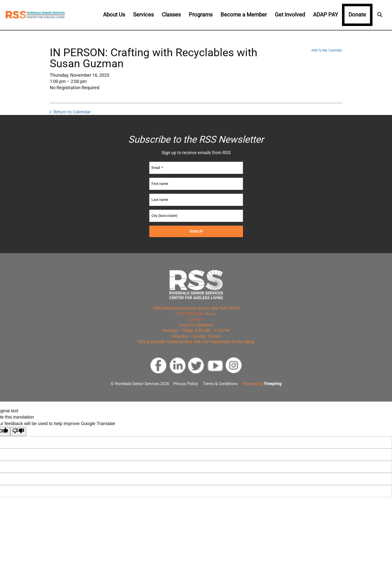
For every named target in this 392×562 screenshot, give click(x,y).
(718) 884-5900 (189, 314)
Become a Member (244, 15)
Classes (171, 15)
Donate (357, 15)
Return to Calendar (72, 112)
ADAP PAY (325, 15)
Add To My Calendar (327, 50)
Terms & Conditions (220, 384)
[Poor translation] (18, 431)
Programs (201, 15)
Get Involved (290, 15)
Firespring (273, 384)
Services (143, 15)
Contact (196, 319)
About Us (114, 15)
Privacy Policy (186, 384)
